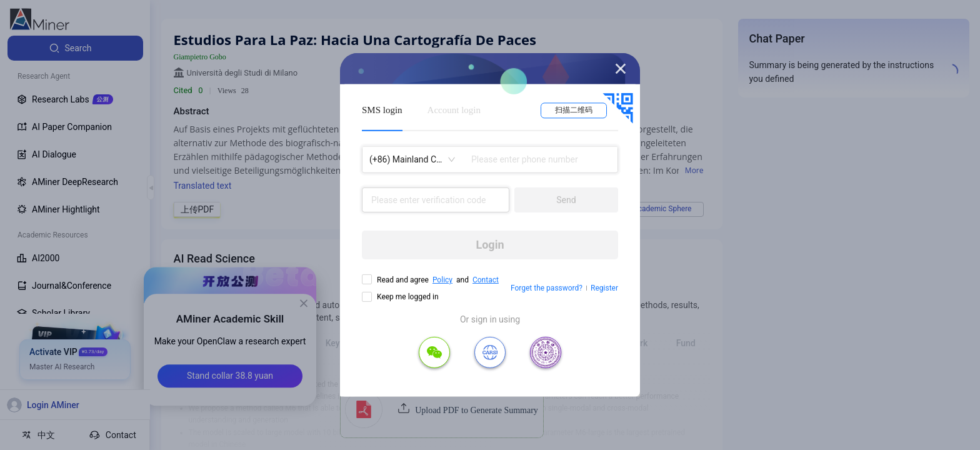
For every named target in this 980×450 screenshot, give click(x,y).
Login (490, 245)
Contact (486, 280)
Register (604, 288)
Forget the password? (547, 288)
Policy (442, 280)
